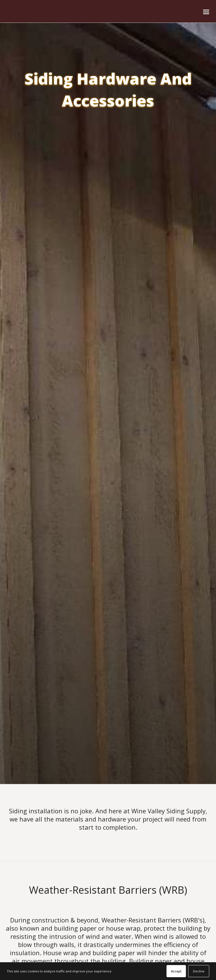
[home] (35, 11)
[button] (206, 11)
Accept (176, 971)
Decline (199, 971)
